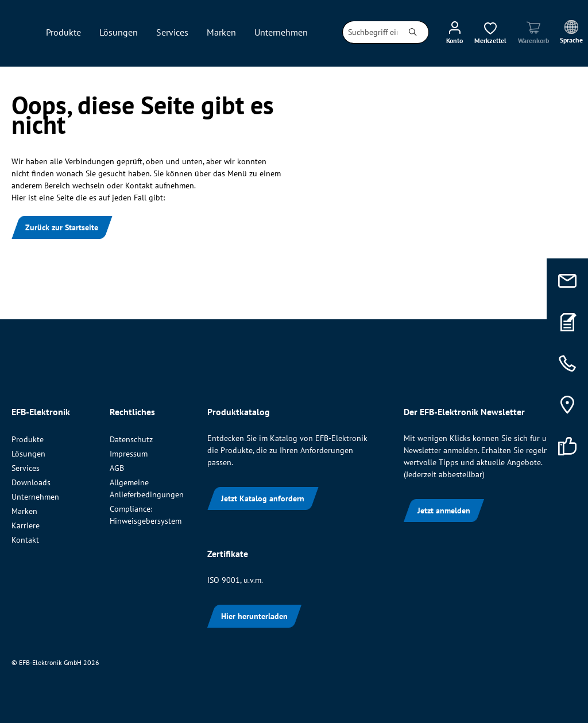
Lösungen (28, 454)
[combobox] (370, 32)
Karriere (26, 525)
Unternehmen (35, 497)
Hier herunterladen (254, 616)
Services (26, 468)
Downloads (31, 482)
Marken (24, 511)
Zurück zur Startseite (62, 227)
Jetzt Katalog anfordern (263, 498)
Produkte (28, 439)
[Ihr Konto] (454, 32)
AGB (117, 468)
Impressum (129, 454)
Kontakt (25, 540)
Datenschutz (131, 439)
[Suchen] (413, 32)
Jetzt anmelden (444, 511)
